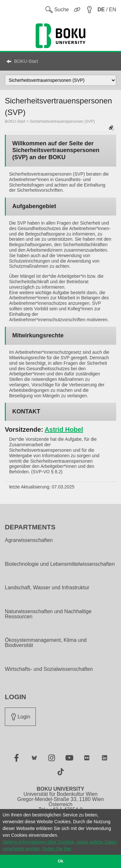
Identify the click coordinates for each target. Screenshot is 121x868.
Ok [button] (60, 861)
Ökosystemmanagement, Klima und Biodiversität (46, 643)
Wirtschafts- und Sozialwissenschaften (49, 669)
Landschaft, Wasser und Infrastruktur (47, 588)
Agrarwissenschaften (29, 540)
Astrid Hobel (64, 429)
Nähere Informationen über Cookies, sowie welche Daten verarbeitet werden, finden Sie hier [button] (60, 845)
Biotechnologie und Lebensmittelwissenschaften (60, 564)
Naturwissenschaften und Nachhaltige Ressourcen (48, 614)
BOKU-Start (26, 61)
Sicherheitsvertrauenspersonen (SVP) (62, 121)
